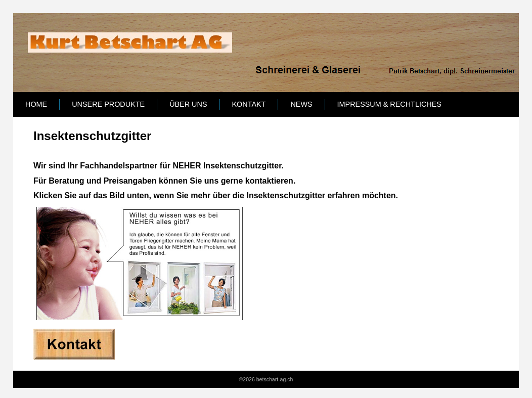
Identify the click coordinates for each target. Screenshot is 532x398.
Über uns (188, 104)
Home (36, 104)
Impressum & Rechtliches (389, 104)
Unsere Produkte (108, 104)
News (301, 104)
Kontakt (249, 104)
